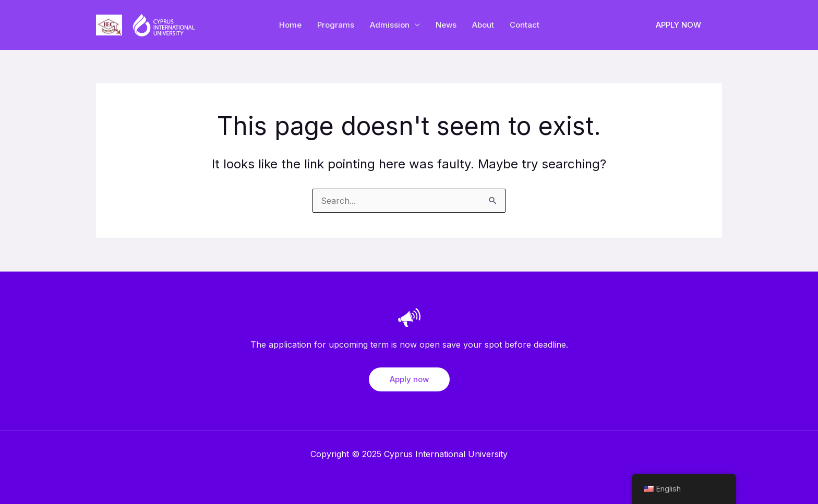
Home (290, 25)
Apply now (409, 379)
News (446, 25)
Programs (336, 25)
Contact (525, 25)
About (483, 25)
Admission (390, 25)
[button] (678, 25)
